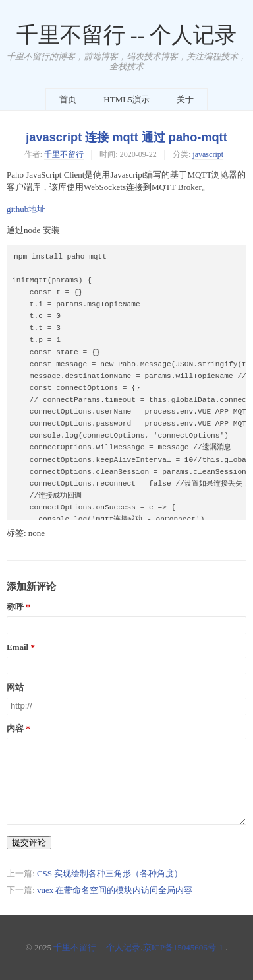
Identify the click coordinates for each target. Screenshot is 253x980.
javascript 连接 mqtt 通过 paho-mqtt (126, 137)
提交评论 (29, 842)
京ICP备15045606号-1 (183, 947)
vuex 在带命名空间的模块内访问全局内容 (115, 890)
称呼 (15, 607)
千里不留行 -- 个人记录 (127, 35)
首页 (68, 99)
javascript (208, 154)
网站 (15, 688)
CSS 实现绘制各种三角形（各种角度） (110, 873)
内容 (15, 729)
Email (17, 647)
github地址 (26, 209)
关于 (185, 99)
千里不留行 (64, 154)
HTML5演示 (126, 99)
